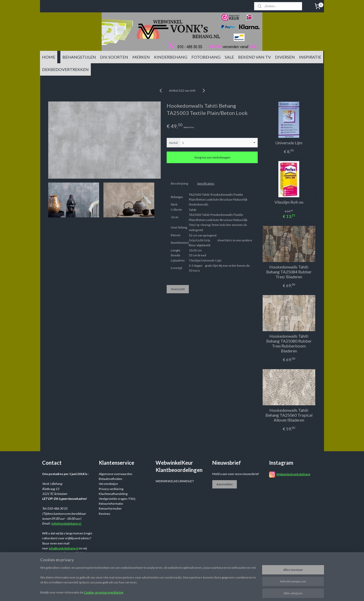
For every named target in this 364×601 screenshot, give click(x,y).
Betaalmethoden (111, 479)
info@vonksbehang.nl (67, 523)
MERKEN (141, 57)
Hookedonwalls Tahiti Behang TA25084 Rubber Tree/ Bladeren (289, 272)
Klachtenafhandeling (113, 494)
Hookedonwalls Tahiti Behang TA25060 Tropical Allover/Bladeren (289, 415)
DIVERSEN (285, 57)
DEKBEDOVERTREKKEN (65, 69)
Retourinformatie (111, 504)
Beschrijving (179, 183)
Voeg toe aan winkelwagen (212, 157)
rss (222, 592)
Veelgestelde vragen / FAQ (117, 499)
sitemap (212, 592)
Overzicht (177, 289)
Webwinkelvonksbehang (293, 474)
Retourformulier (110, 508)
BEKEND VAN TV (254, 57)
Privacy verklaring (111, 489)
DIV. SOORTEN (114, 57)
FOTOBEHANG (206, 57)
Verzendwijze (108, 484)
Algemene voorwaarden (116, 474)
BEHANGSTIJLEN (79, 57)
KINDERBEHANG (171, 57)
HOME (49, 57)
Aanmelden (225, 484)
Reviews (105, 514)
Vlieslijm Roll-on (289, 202)
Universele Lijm (289, 143)
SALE (229, 57)
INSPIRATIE (310, 57)
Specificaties (205, 183)
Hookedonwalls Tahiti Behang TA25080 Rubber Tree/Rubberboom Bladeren (289, 343)
